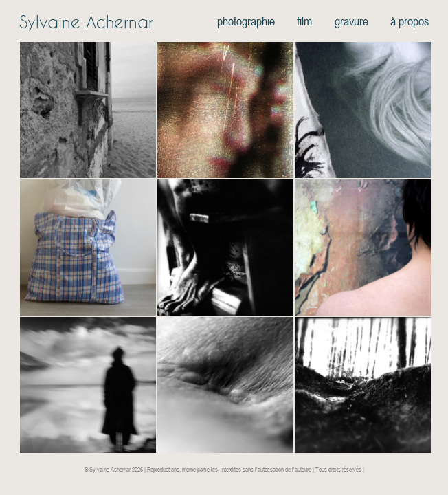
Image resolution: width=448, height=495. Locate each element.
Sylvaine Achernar (86, 22)
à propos (410, 21)
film (304, 21)
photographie (246, 21)
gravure (351, 21)
